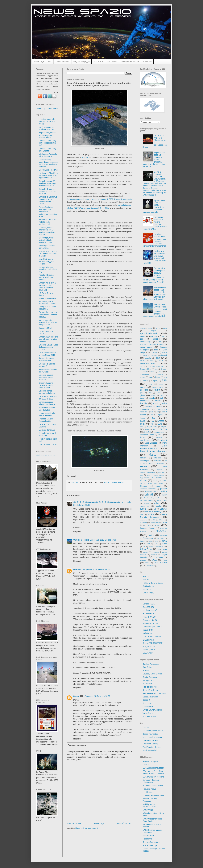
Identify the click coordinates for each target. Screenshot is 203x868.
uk (144, 547)
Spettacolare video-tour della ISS (47, 409)
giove (142, 395)
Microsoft (157, 461)
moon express (148, 463)
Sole (165, 523)
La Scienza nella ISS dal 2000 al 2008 (48, 398)
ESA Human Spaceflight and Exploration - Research (154, 772)
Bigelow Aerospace (151, 664)
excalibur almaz (158, 387)
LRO (160, 435)
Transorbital (148, 707)
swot (157, 541)
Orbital (144, 480)
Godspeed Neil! (46, 328)
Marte (152, 455)
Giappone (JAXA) (150, 623)
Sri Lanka (163, 535)
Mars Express (151, 443)
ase (163, 336)
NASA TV (147, 589)
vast (158, 549)
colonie (143, 366)
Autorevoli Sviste (157, 344)
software (143, 523)
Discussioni (112, 61)
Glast (153, 395)
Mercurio (158, 458)
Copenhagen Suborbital (156, 366)
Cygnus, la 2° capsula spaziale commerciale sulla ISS (48, 314)
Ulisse (151, 547)
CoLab (161, 361)
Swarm (143, 541)
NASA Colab (148, 810)
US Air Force (146, 549)
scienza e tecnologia (153, 511)
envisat (146, 381)
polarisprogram (150, 492)
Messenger (144, 461)
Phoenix (144, 486)
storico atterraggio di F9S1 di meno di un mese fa (112, 199)
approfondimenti (110, 482)
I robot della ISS (62, 61)
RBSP (165, 495)
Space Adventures (151, 697)
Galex (150, 393)
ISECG (146, 727)
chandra (148, 358)
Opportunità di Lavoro (151, 478)
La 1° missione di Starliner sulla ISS (46, 128)
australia (143, 344)
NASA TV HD (148, 593)
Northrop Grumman (148, 473)
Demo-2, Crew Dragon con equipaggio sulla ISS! (48, 143)
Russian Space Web (151, 842)
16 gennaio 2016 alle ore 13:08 (103, 540)
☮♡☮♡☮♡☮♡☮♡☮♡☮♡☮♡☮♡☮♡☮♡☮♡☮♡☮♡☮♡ (97, 502)
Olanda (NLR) (149, 640)
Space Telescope (150, 845)
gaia (142, 393)
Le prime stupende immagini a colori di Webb (47, 122)
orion (155, 480)
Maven (143, 458)
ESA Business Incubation (153, 768)
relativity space (146, 501)
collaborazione (148, 363)
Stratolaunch (148, 538)
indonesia (149, 407)
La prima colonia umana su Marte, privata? (46, 377)
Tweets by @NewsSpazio (47, 108)
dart (153, 372)
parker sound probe (155, 483)
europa (143, 387)
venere (146, 552)
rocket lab (145, 506)
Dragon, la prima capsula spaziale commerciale (46, 385)
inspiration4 (145, 409)
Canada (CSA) (149, 604)
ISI (152, 415)
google (152, 398)
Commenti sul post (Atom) (86, 828)
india (164, 403)
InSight (159, 406)
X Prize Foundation (151, 750)
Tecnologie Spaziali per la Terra (47, 247)
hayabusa (144, 401)
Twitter (164, 544)
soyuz (158, 525)
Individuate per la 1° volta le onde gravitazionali (47, 222)
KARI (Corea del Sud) (152, 637)
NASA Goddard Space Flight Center (152, 820)
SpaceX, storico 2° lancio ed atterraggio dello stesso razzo (48, 183)
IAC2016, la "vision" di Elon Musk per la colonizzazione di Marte (155, 141)
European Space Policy (153, 786)
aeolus (142, 328)
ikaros (156, 404)
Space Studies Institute (153, 737)
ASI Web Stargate (150, 761)
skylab (153, 520)
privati (149, 494)
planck (158, 486)
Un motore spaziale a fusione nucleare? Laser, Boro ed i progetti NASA (155, 223)
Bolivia (164, 353)
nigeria (159, 470)
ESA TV (146, 580)
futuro (157, 390)
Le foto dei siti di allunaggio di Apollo (47, 403)
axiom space (146, 347)
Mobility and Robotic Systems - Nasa (151, 806)
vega (165, 549)
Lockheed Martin (147, 435)
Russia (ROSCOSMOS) (153, 643)
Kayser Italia (152, 427)
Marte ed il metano (47, 430)
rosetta (158, 506)
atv (160, 342)
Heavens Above (149, 789)
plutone (164, 489)
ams (165, 328)
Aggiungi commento (77, 745)
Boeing (146, 670)
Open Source (159, 475)
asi (141, 339)
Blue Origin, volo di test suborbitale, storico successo (47, 240)
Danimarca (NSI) (150, 610)
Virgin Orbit (158, 557)
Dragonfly (159, 374)
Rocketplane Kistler (151, 687)
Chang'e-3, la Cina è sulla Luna (48, 308)
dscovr (143, 377)
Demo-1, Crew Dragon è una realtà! (48, 150)
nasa (144, 466)
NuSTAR (161, 473)
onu (149, 475)
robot (157, 503)
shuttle (151, 514)
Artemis (154, 336)
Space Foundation (151, 734)
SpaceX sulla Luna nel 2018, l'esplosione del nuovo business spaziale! (154, 206)
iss (153, 418)
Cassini (164, 355)
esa (164, 380)
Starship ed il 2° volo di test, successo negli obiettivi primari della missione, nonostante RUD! (155, 310)
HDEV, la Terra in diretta (153, 583)
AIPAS (158, 328)
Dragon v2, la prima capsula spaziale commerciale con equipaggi (47, 286)
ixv (153, 421)
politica (164, 491)
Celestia (146, 765)
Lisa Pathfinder (159, 432)
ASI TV (146, 576)
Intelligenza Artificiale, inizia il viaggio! (48, 155)
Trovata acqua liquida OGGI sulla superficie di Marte (48, 254)
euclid (161, 384)
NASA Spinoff (149, 835)
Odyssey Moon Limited (152, 674)
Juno (160, 424)
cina (158, 358)
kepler (164, 426)
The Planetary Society (152, 747)
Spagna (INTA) (149, 646)
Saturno (163, 509)
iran (152, 412)
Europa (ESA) (149, 614)
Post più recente (74, 823)
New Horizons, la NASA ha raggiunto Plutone (47, 261)
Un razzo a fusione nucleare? (47, 365)
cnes (152, 361)
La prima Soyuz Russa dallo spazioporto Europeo (49, 347)
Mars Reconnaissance (153, 447)
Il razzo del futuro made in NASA (46, 359)
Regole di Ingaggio (82, 61)
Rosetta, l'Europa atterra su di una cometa (46, 277)
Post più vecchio (124, 823)
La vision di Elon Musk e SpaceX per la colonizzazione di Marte (48, 200)
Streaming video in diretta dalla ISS (47, 414)
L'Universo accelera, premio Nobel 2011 (48, 354)
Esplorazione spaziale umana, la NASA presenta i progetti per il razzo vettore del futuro (154, 160)
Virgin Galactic (149, 713)
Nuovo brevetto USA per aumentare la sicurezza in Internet (48, 301)
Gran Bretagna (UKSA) (153, 627)
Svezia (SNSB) (149, 650)
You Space (98, 61)
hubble (144, 403)
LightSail (147, 432)
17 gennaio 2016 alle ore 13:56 (97, 696)
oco (142, 475)
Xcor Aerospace (149, 716)
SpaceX (85, 158)
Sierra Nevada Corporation (154, 693)
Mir (166, 461)
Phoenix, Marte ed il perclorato (47, 434)
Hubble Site (148, 792)
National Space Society (153, 731)
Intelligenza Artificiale (130, 61)
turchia (156, 544)
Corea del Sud (146, 369)
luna (142, 437)
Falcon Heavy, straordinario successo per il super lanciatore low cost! (48, 163)
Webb (154, 560)
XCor (147, 563)
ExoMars (144, 390)
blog (156, 350)
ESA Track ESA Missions (153, 777)
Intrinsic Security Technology (150, 800)
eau (150, 377)
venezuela (155, 552)
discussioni (144, 374)
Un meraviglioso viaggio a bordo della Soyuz (48, 269)
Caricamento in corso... (46, 455)
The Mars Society (150, 740)
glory (162, 395)
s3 (155, 509)
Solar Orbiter (155, 523)
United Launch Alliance (152, 710)
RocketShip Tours (150, 690)
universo (159, 547)
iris (158, 412)
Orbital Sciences (150, 677)
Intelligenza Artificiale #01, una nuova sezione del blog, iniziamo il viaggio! (154, 257)
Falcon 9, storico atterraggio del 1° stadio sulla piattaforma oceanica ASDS (48, 212)
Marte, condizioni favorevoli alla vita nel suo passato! (48, 322)
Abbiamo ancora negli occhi (78, 199)
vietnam (154, 555)
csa (145, 372)
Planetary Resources (148, 489)
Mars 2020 (162, 440)
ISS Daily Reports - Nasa (153, 795)
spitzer (152, 535)
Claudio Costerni (81, 540)
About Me (147, 61)
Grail (161, 398)
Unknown (78, 569)
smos (161, 520)
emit (165, 377)
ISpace (160, 415)
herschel (158, 401)
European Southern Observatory (151, 781)
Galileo (159, 393)
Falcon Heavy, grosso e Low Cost (48, 371)
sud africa (160, 538)
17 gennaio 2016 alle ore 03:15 (96, 569)
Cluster (143, 361)
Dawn (160, 372)
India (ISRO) (148, 630)
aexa (150, 328)
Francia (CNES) (149, 617)
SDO (142, 515)
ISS (50, 61)
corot (156, 369)
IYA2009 (161, 421)
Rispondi (77, 531)
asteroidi (156, 339)
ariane (143, 336)
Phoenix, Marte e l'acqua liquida (46, 420)
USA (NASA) (148, 653)
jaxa (142, 424)
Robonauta (147, 839)
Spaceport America (148, 528)
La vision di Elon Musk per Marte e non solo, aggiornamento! (48, 176)
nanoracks (160, 463)
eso (151, 384)
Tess (148, 544)
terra (164, 541)
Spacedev (147, 703)
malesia (159, 438)
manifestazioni (146, 440)
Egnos (158, 377)
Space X (146, 700)
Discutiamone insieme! (49, 170)
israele (143, 418)
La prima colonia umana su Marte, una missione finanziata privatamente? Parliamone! (155, 240)
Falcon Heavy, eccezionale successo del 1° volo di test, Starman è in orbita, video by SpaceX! (154, 293)
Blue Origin (147, 667)
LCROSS (163, 429)
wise (165, 560)
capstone (154, 355)
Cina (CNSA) (148, 607)
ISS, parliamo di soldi (48, 444)
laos (154, 429)
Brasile (145, 355)
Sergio (76, 696)
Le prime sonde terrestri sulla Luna (47, 392)
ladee (147, 429)
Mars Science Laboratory (153, 451)
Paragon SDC (149, 680)
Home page (39, 61)
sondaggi (148, 525)
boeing (154, 352)
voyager (143, 560)
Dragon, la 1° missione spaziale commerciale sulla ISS (49, 339)
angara (153, 331)
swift (150, 541)
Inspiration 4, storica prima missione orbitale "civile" (47, 135)
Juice (153, 424)
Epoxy (156, 381)
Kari (142, 427)
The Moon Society (150, 744)
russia (143, 509)
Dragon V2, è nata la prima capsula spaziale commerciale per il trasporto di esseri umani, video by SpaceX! (154, 275)
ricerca (147, 503)
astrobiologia (146, 342)
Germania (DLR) (150, 620)
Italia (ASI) (147, 633)
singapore (144, 520)
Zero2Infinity (151, 566)
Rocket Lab (148, 684)
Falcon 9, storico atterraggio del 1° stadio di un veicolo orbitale (47, 231)
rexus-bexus (162, 501)
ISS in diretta (148, 586)
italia (143, 421)
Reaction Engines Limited (153, 498)
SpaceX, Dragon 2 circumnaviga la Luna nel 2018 (48, 191)
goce (142, 398)
